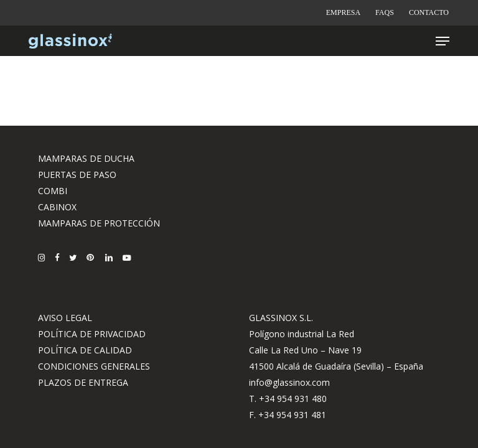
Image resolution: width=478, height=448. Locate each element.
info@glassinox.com (289, 382)
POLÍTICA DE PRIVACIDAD (92, 334)
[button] (443, 41)
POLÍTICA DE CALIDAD (85, 350)
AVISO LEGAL (65, 318)
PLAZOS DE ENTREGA (83, 382)
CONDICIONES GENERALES (94, 366)
